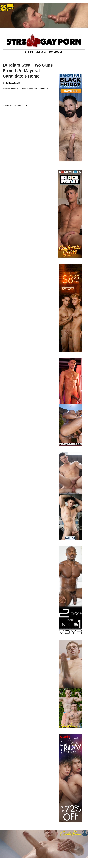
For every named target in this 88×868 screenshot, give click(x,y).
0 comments (43, 89)
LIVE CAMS (41, 51)
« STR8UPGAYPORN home (15, 105)
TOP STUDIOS (56, 51)
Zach (31, 89)
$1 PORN (29, 51)
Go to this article (12, 83)
